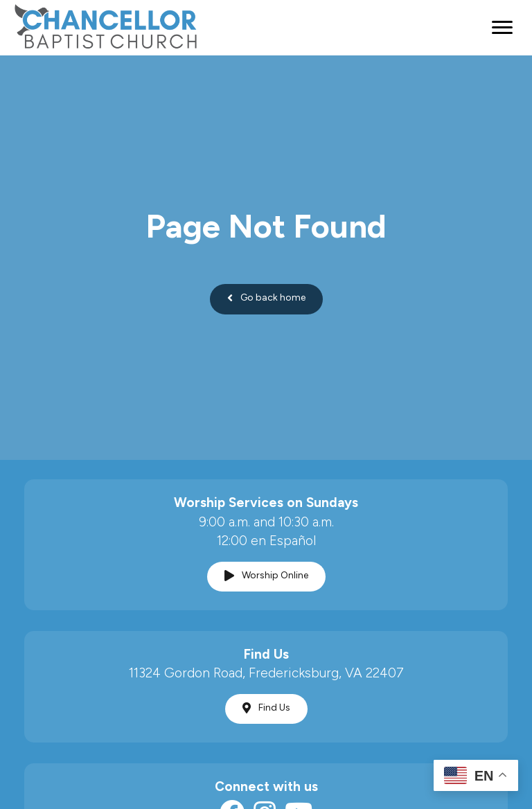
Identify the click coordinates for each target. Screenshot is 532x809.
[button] (266, 299)
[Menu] (502, 28)
